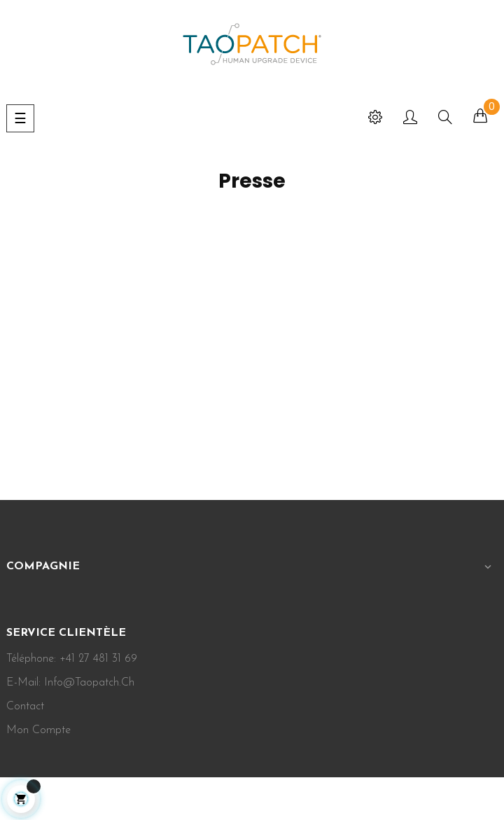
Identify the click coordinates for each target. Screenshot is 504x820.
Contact (25, 707)
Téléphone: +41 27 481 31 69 (72, 659)
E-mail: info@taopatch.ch (70, 683)
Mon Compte (38, 730)
